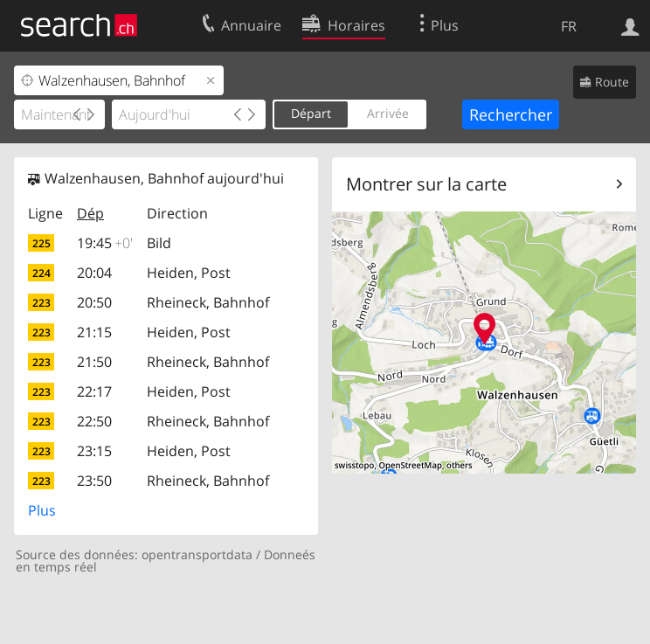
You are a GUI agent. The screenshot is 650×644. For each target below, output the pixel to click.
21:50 (94, 362)
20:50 (94, 302)
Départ (311, 113)
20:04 (94, 273)
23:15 (94, 451)
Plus (42, 510)
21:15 (94, 332)
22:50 (94, 421)
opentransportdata (197, 554)
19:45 (105, 243)
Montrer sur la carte (426, 184)
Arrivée (388, 113)
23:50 (94, 481)
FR (569, 26)
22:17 (94, 391)
